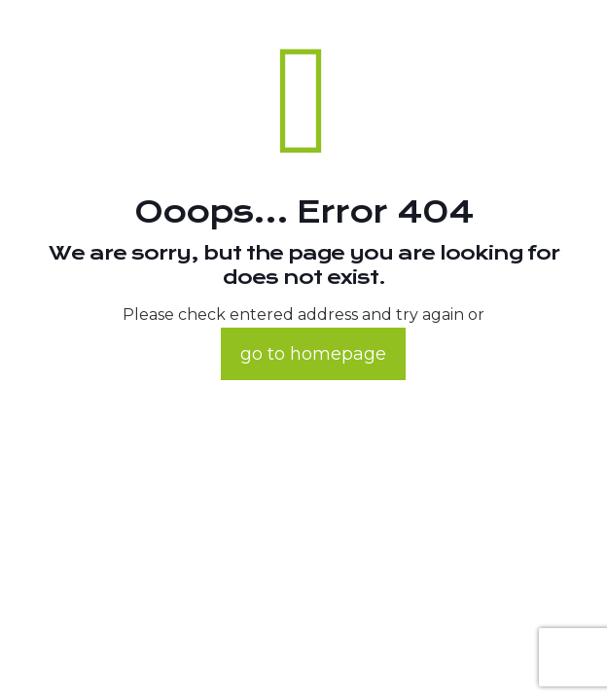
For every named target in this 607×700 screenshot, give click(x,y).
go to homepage (313, 354)
